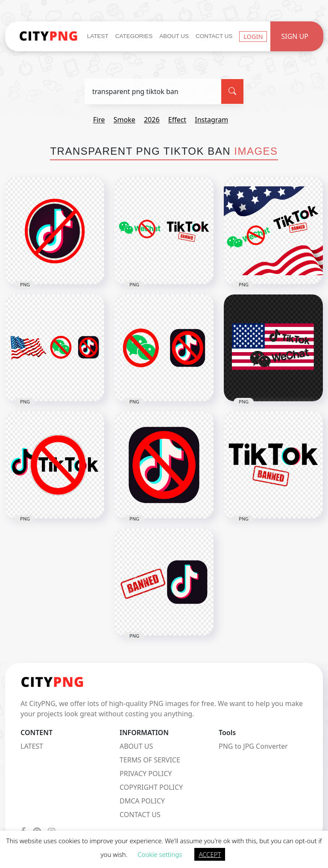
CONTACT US (140, 815)
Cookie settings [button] (160, 854)
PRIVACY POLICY (146, 774)
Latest (98, 36)
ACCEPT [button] (210, 854)
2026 (152, 120)
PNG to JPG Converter (253, 746)
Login (253, 36)
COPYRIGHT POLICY (151, 787)
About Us (174, 36)
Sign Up (295, 36)
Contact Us (214, 36)
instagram (211, 120)
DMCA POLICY (142, 801)
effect (177, 120)
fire (99, 120)
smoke (124, 120)
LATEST (32, 746)
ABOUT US (136, 746)
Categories (134, 36)
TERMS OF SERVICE (150, 760)
